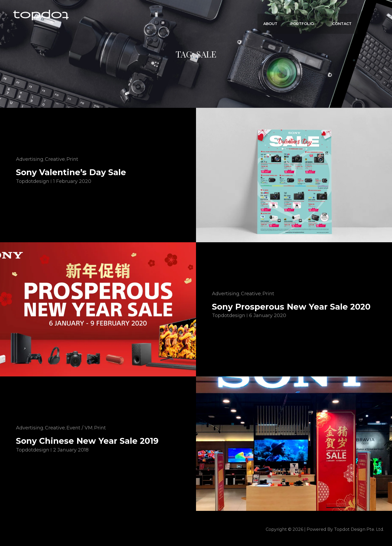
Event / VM (80, 428)
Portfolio (308, 15)
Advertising (30, 159)
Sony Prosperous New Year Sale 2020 (293, 307)
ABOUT (275, 15)
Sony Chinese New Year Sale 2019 (89, 441)
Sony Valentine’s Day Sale (72, 172)
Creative (55, 159)
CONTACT (342, 15)
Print (72, 159)
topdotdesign (33, 181)
